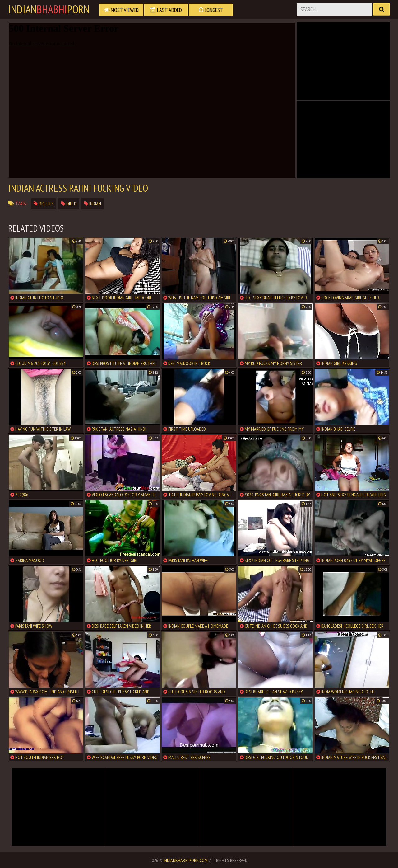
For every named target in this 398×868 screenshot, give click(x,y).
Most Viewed (121, 10)
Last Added (166, 10)
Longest (211, 10)
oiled (69, 204)
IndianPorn (49, 9)
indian (93, 204)
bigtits (44, 204)
